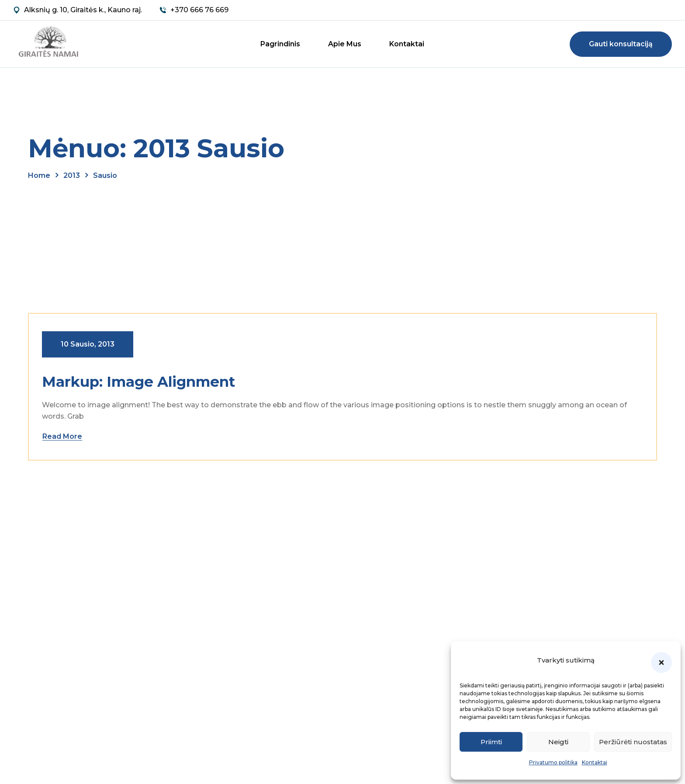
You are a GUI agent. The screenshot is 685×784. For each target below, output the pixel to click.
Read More (62, 436)
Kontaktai (595, 762)
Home (39, 175)
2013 (72, 175)
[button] (661, 663)
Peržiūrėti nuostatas (633, 742)
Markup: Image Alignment (138, 382)
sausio (105, 175)
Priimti (491, 742)
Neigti (558, 742)
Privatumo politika (553, 762)
